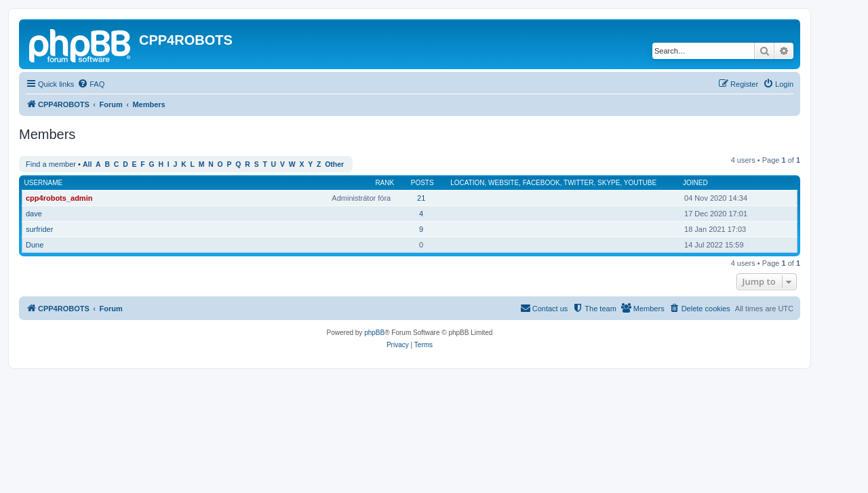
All (87, 164)
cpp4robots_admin (59, 198)
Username (44, 183)
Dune (35, 245)
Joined (695, 183)
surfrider (39, 229)
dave (34, 214)
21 (421, 198)
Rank (384, 183)
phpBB (374, 333)
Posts (422, 183)
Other (334, 164)
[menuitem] (91, 84)
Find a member (51, 164)
